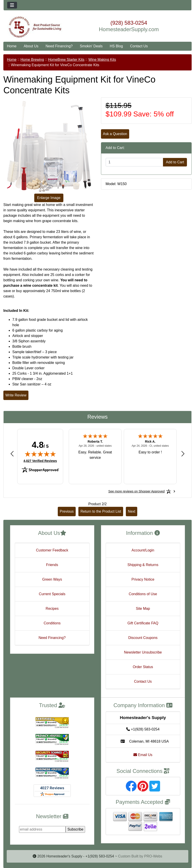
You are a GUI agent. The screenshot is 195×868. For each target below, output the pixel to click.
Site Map (143, 609)
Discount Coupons (143, 638)
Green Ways (52, 579)
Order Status (143, 667)
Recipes (52, 609)
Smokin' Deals (91, 46)
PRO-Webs (153, 856)
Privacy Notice (143, 579)
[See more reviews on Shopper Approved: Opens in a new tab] (136, 491)
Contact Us (139, 46)
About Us (31, 46)
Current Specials (52, 594)
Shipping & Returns (143, 565)
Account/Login (143, 550)
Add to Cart (175, 162)
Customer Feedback (52, 550)
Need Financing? (59, 46)
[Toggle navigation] (12, 5)
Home (12, 46)
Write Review (16, 395)
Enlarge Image (49, 198)
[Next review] (183, 454)
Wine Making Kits (102, 60)
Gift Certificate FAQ (143, 623)
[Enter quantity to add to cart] (135, 162)
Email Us (143, 755)
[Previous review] (12, 454)
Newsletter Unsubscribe (143, 652)
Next (132, 511)
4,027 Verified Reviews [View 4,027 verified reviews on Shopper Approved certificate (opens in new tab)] (40, 461)
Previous (67, 511)
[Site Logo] (35, 27)
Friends (52, 565)
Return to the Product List (101, 511)
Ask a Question (115, 134)
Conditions (52, 623)
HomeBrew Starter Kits (66, 60)
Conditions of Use (143, 594)
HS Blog (116, 46)
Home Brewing (32, 60)
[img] (40, 454)
